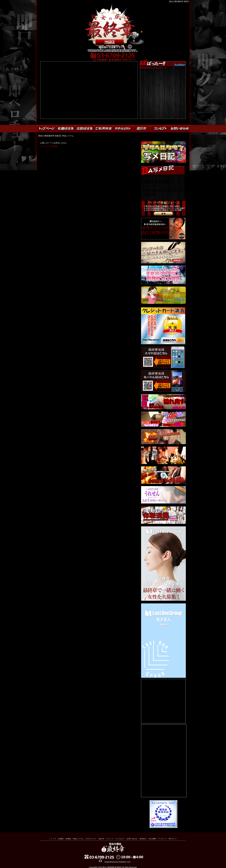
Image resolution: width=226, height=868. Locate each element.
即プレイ (173, 839)
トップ (53, 839)
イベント (110, 839)
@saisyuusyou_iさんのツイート (154, 68)
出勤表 (68, 839)
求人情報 (152, 839)
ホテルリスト (91, 839)
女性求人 (143, 839)
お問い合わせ (132, 839)
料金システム (79, 839)
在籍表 (61, 839)
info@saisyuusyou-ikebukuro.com (117, 862)
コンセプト (120, 839)
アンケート (163, 839)
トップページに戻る (49, 146)
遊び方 (102, 839)
